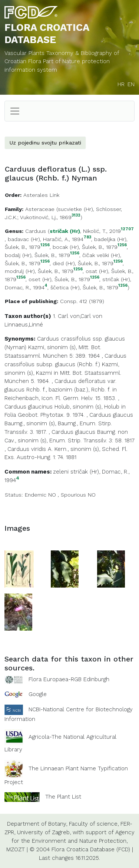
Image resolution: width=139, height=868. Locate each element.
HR (121, 84)
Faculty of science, (94, 824)
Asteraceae (40, 209)
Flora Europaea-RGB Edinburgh (69, 679)
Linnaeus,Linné (24, 325)
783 (87, 238)
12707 (127, 229)
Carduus (36, 231)
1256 (45, 245)
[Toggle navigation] (15, 111)
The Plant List (63, 797)
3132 (76, 216)
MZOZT (16, 849)
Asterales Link (41, 195)
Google (38, 694)
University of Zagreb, (44, 832)
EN (131, 84)
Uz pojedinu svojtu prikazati (45, 143)
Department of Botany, (37, 824)
